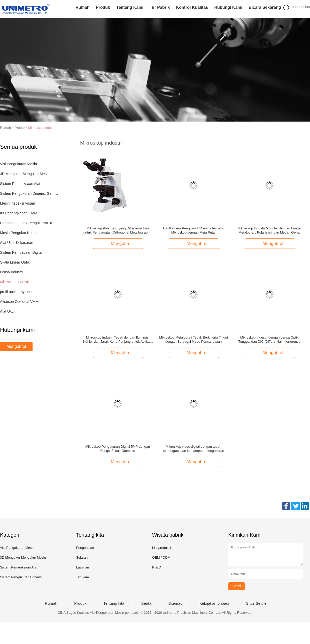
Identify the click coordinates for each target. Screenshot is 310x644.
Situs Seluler (257, 603)
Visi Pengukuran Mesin (18, 164)
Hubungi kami (228, 7)
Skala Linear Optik (15, 262)
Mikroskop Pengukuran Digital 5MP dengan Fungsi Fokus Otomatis (118, 449)
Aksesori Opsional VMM (19, 302)
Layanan (82, 567)
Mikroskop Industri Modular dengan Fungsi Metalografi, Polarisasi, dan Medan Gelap (269, 230)
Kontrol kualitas (192, 7)
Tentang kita (114, 603)
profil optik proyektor (16, 292)
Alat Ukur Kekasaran (17, 243)
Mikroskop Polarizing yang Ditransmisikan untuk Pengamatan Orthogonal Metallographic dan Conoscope (118, 230)
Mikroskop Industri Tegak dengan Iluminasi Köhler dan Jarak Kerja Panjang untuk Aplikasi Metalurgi (118, 340)
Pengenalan (85, 548)
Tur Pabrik (160, 7)
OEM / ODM (161, 557)
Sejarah (82, 557)
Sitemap (175, 603)
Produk (103, 7)
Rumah (82, 7)
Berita (146, 603)
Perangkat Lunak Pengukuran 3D (27, 223)
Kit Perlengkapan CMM (19, 213)
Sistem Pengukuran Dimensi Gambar (29, 193)
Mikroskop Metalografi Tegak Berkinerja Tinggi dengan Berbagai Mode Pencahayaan (193, 339)
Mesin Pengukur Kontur (19, 233)
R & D (157, 567)
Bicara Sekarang (265, 7)
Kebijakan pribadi (214, 603)
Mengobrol (16, 346)
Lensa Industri (11, 272)
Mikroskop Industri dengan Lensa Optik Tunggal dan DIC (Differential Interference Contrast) (269, 340)
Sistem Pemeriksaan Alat (20, 184)
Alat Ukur (7, 311)
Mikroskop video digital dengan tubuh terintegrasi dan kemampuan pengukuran (194, 449)
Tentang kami (130, 7)
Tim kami (83, 577)
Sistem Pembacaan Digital (21, 252)
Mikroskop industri (42, 128)
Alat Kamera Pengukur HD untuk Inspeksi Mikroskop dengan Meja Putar (193, 230)
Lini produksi (162, 548)
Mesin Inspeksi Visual (17, 203)
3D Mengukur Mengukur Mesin (25, 174)
